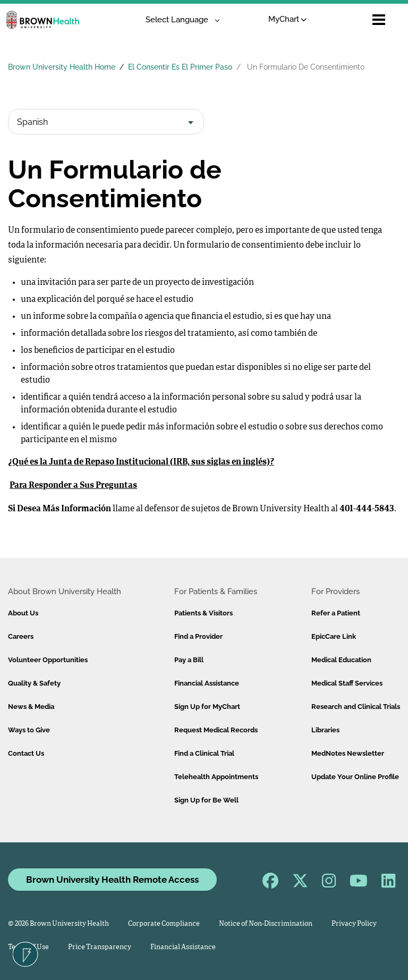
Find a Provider (198, 636)
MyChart (288, 19)
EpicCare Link (334, 636)
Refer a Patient (336, 613)
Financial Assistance (207, 683)
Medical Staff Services (347, 683)
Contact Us (26, 753)
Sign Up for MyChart (207, 707)
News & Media (31, 707)
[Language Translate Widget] (179, 20)
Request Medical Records (216, 730)
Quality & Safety (34, 683)
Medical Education (341, 660)
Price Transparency (100, 947)
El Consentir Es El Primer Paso (180, 67)
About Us (23, 613)
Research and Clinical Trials (356, 707)
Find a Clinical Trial (204, 753)
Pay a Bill (189, 660)
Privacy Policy (354, 924)
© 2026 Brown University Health (58, 924)
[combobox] (106, 122)
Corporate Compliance (164, 924)
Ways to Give (29, 730)
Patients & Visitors (203, 613)
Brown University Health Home (62, 67)
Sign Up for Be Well (206, 800)
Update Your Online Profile (355, 777)
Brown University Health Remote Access (112, 880)
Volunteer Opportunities (48, 660)
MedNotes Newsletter (348, 753)
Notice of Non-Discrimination (266, 924)
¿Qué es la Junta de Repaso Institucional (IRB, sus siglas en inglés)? (141, 462)
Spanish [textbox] (32, 122)
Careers (21, 636)
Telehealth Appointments (216, 777)
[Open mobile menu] (379, 20)
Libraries (325, 730)
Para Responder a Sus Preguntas (73, 486)
